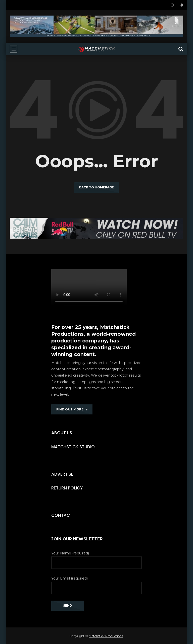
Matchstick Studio (73, 447)
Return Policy (67, 488)
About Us (62, 433)
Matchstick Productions (106, 636)
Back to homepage (96, 187)
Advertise (62, 474)
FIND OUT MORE (72, 409)
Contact (62, 515)
